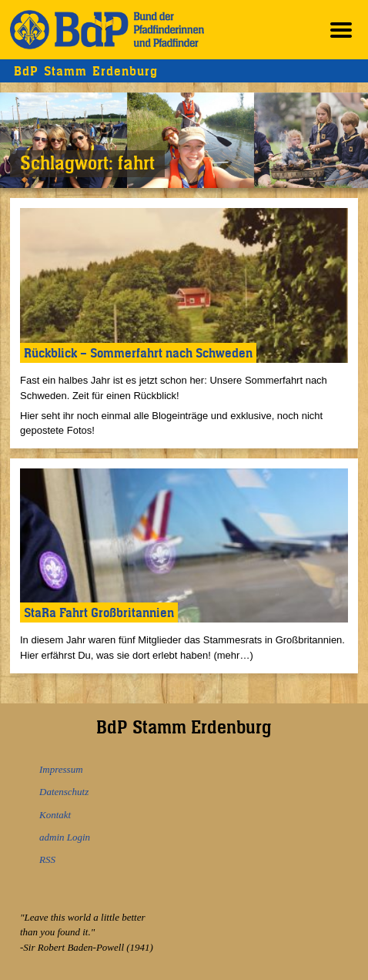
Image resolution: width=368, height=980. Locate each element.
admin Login (65, 837)
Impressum (61, 769)
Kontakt (55, 815)
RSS (47, 859)
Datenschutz (64, 792)
